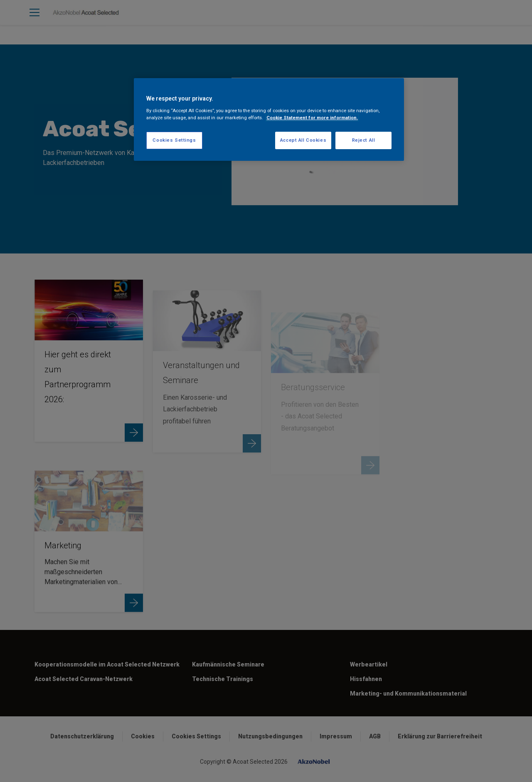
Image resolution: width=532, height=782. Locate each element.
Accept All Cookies (303, 140)
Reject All (364, 140)
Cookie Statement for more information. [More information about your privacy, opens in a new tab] (312, 118)
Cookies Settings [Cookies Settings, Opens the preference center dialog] (174, 140)
